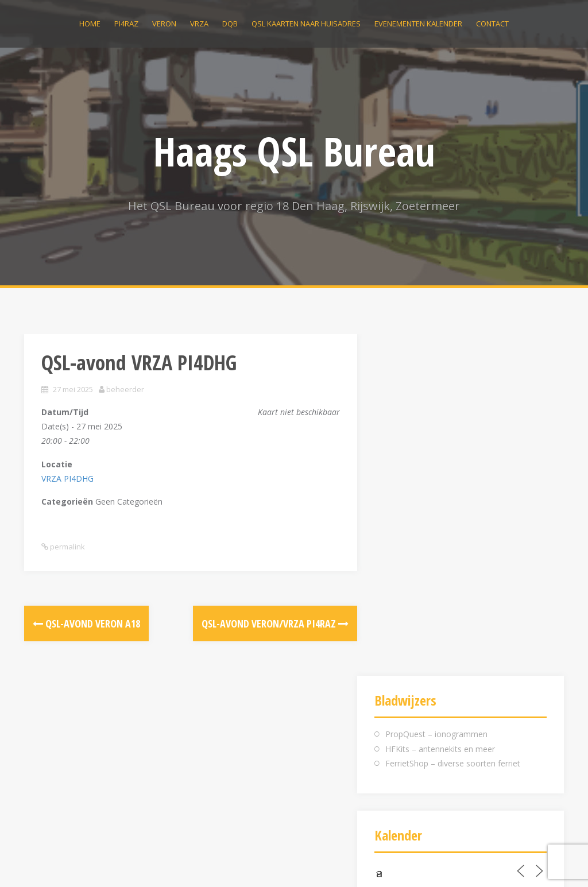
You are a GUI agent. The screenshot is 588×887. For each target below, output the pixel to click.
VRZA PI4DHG (67, 479)
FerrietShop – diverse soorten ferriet (453, 422)
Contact (492, 24)
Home (90, 24)
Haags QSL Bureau (294, 151)
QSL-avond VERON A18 (86, 623)
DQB (230, 24)
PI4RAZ (126, 24)
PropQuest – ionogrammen (436, 392)
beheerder (125, 389)
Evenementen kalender (418, 24)
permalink (67, 547)
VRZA (199, 24)
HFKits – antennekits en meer (440, 407)
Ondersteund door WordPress (80, 863)
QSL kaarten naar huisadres (306, 24)
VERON (164, 24)
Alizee (186, 863)
